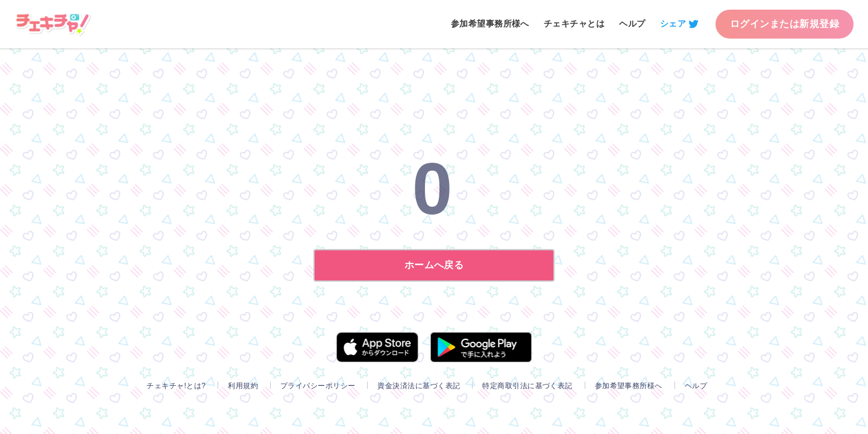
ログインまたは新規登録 (785, 24)
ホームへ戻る (434, 265)
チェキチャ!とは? (176, 386)
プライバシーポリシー (318, 386)
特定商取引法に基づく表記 (527, 386)
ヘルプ (632, 24)
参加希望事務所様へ (490, 24)
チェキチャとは (574, 24)
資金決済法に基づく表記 (419, 386)
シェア (673, 24)
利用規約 (243, 386)
